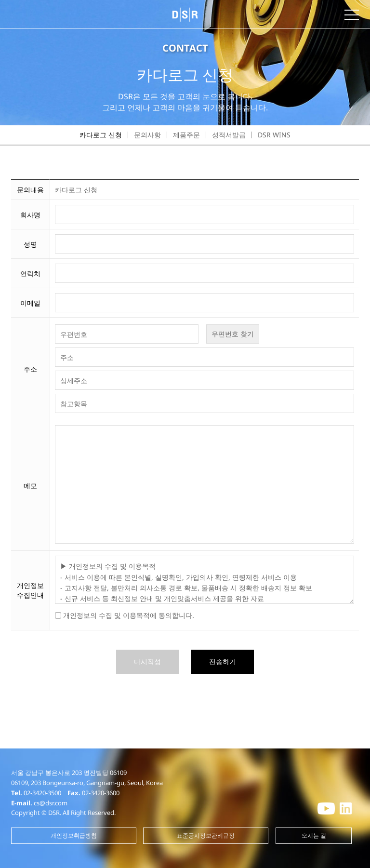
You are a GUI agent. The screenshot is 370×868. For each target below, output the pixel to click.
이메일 (30, 303)
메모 (30, 486)
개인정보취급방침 (74, 835)
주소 (30, 369)
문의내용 (30, 190)
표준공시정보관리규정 (206, 835)
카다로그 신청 (101, 135)
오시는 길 (314, 835)
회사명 (30, 215)
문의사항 (147, 135)
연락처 (30, 274)
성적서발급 (229, 135)
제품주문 (186, 135)
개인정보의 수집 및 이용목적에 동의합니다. (129, 615)
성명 (30, 244)
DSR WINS (274, 135)
